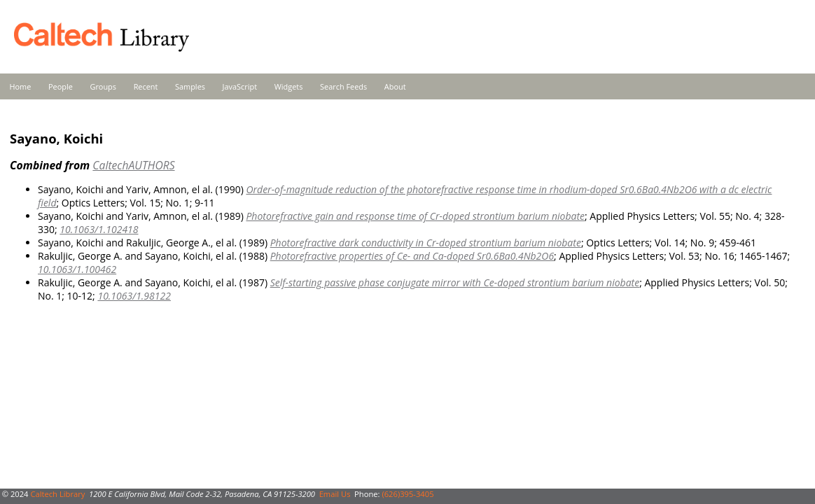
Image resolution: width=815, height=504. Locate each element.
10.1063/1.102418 (99, 229)
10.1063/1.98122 (134, 296)
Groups (103, 86)
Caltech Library (57, 494)
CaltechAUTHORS (133, 165)
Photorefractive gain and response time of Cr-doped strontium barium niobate (415, 216)
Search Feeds (343, 86)
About (395, 86)
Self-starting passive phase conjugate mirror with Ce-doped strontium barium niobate (455, 282)
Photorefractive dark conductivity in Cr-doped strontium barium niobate (426, 243)
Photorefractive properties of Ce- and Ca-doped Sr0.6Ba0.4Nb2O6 (412, 256)
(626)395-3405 (407, 494)
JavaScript (240, 86)
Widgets (289, 86)
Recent (146, 86)
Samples (190, 86)
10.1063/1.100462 (77, 269)
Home (21, 86)
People (61, 86)
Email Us (335, 494)
